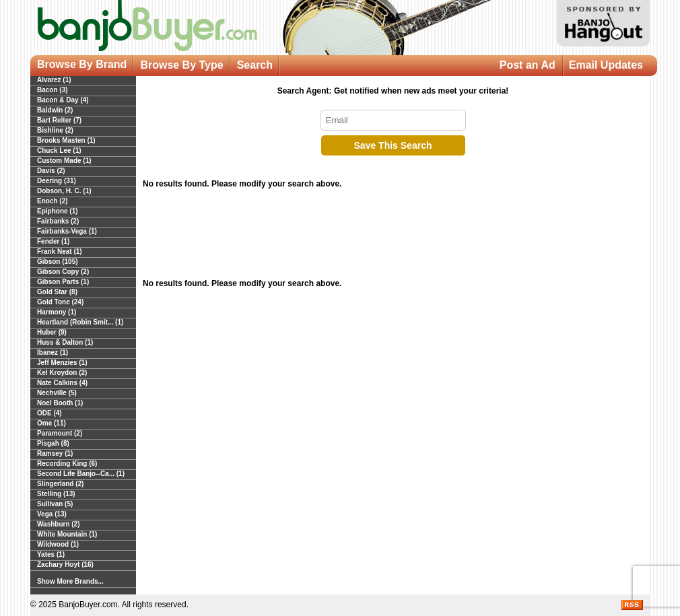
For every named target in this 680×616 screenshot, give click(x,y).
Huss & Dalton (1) (65, 342)
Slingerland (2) (60, 484)
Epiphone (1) (58, 211)
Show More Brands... (70, 581)
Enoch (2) (53, 201)
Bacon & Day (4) (63, 100)
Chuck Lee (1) (59, 150)
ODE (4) (49, 413)
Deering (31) (57, 181)
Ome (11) (52, 423)
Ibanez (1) (53, 352)
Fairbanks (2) (58, 221)
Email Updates (606, 65)
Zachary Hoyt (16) (65, 564)
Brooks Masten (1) (66, 140)
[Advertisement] (393, 237)
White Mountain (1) (67, 534)
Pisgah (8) (53, 443)
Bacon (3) (53, 90)
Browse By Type (181, 65)
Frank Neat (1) (60, 251)
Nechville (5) (57, 393)
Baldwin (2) (55, 110)
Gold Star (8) (57, 292)
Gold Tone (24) (60, 302)
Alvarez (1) (54, 80)
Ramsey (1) (55, 453)
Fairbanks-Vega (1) (67, 231)
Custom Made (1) (64, 161)
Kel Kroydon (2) (62, 373)
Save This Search (393, 145)
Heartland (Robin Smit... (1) (80, 322)
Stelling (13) (56, 494)
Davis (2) (51, 171)
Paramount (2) (60, 433)
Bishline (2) (55, 130)
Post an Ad (528, 65)
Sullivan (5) (55, 504)
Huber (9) (52, 332)
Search (255, 65)
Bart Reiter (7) (59, 120)
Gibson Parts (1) (63, 282)
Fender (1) (53, 241)
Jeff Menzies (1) (62, 363)
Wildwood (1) (58, 544)
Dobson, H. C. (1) (64, 191)
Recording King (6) (67, 464)
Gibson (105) (58, 262)
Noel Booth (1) (60, 403)
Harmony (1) (57, 312)
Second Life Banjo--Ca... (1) (81, 474)
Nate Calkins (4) (62, 383)
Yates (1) (51, 554)
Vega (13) (52, 514)
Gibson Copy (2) (63, 272)
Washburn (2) (59, 524)
